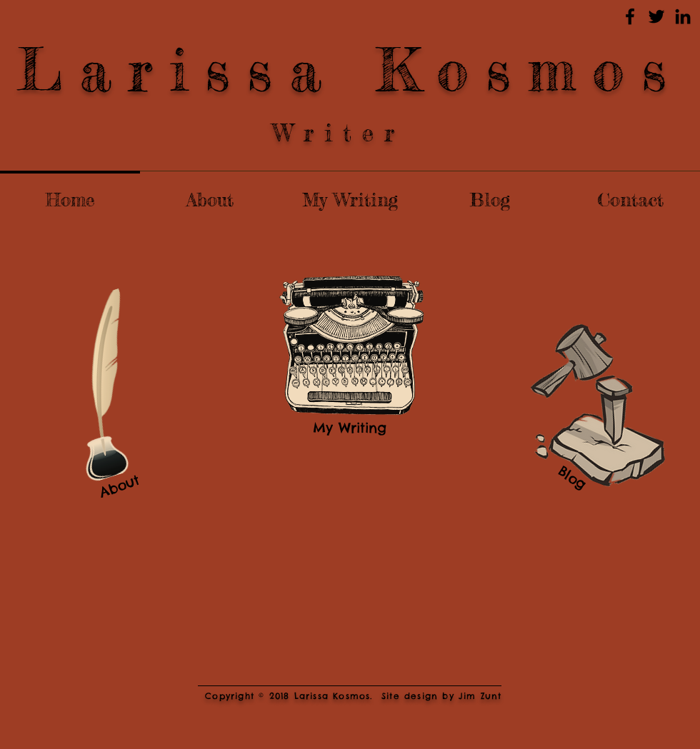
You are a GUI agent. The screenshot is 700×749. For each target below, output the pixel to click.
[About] (119, 486)
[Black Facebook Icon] (630, 16)
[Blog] (572, 478)
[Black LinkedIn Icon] (683, 16)
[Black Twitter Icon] (656, 16)
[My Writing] (350, 428)
